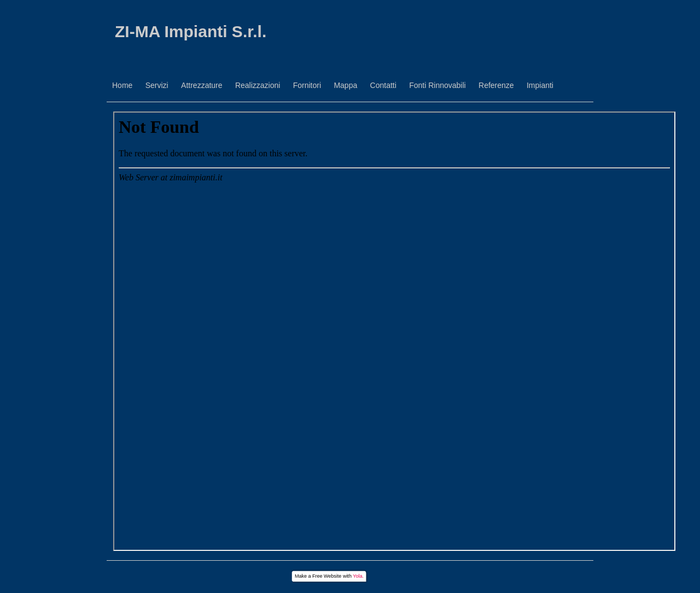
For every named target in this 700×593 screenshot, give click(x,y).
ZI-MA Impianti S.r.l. (191, 31)
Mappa (345, 85)
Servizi (157, 85)
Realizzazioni (258, 85)
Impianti (540, 85)
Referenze (496, 85)
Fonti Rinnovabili (437, 85)
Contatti (383, 85)
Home (122, 85)
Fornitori (307, 85)
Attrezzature (202, 85)
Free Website (327, 576)
